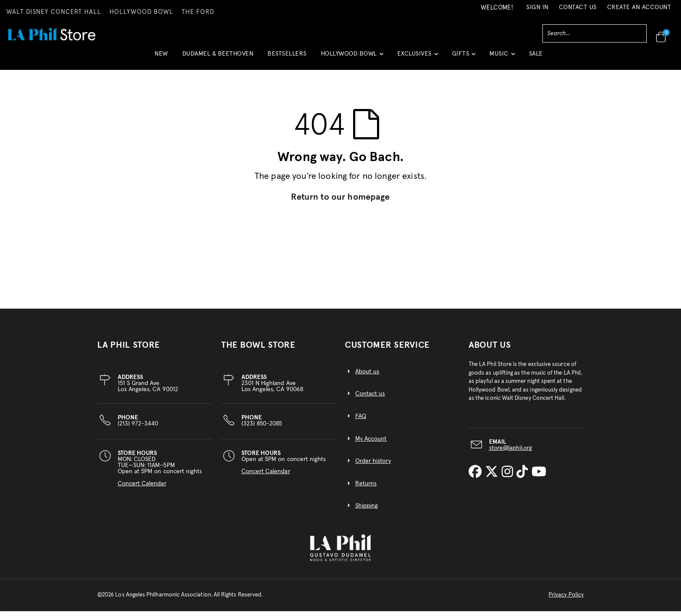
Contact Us (578, 7)
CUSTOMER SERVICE (387, 350)
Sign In (537, 7)
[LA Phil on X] (493, 477)
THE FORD (198, 12)
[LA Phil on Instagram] (509, 477)
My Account (371, 444)
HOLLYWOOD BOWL (141, 12)
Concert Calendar (142, 488)
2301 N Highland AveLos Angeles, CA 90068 (272, 388)
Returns (366, 488)
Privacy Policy (566, 600)
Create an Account (639, 7)
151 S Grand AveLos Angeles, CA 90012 (148, 388)
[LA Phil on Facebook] (477, 477)
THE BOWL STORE (258, 350)
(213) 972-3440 (138, 425)
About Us (490, 350)
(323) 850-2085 (262, 425)
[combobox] (595, 33)
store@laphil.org (511, 452)
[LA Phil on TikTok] (524, 477)
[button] (352, 57)
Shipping (367, 511)
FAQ (361, 421)
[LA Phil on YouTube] (539, 477)
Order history (373, 466)
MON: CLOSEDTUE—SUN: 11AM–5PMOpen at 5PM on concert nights (160, 473)
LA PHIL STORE (129, 350)
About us (367, 376)
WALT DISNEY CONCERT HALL (54, 12)
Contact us (370, 399)
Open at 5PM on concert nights (284, 467)
